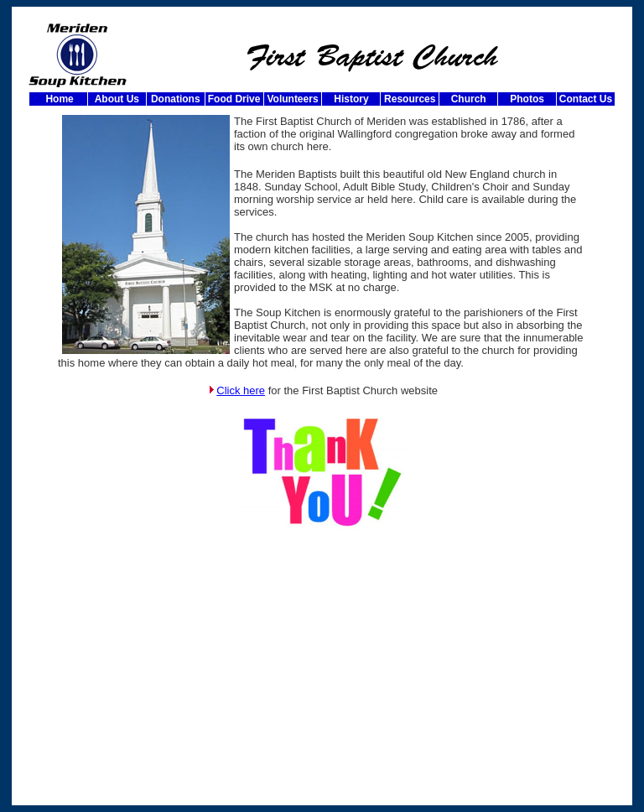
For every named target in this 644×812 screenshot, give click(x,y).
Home (58, 99)
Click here (241, 390)
